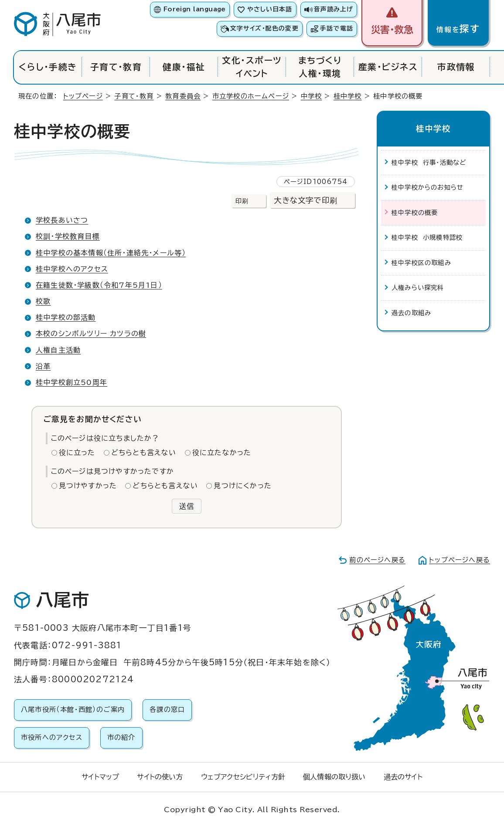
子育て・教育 (116, 67)
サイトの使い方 (160, 777)
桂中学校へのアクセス (72, 269)
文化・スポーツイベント (252, 67)
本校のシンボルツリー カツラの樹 (91, 334)
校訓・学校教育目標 (68, 236)
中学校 (312, 96)
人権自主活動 (58, 350)
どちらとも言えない (144, 453)
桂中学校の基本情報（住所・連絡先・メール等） (111, 253)
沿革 (43, 366)
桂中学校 (348, 96)
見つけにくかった (243, 486)
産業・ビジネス (388, 67)
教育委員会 (183, 96)
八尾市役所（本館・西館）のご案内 (73, 710)
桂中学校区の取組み (421, 263)
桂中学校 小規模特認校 (427, 237)
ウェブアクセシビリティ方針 (243, 777)
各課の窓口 (167, 710)
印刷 (242, 201)
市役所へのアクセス (52, 737)
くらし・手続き (48, 67)
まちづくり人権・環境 (320, 67)
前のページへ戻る (377, 560)
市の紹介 (121, 737)
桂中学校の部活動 (66, 317)
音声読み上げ (334, 9)
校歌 (43, 301)
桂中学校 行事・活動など (429, 162)
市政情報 (456, 67)
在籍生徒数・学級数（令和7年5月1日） (99, 285)
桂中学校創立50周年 (72, 382)
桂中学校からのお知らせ (427, 187)
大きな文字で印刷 (306, 200)
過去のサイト (403, 777)
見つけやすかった (88, 486)
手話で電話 (337, 28)
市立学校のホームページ (251, 96)
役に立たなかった (222, 453)
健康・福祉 (184, 67)
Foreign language (195, 9)
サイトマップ (100, 777)
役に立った (77, 453)
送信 (187, 506)
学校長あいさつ (62, 220)
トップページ (83, 96)
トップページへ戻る (460, 560)
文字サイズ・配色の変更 (264, 28)
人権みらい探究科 (418, 288)
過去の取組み (411, 313)
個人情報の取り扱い (334, 777)
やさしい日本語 (270, 9)
